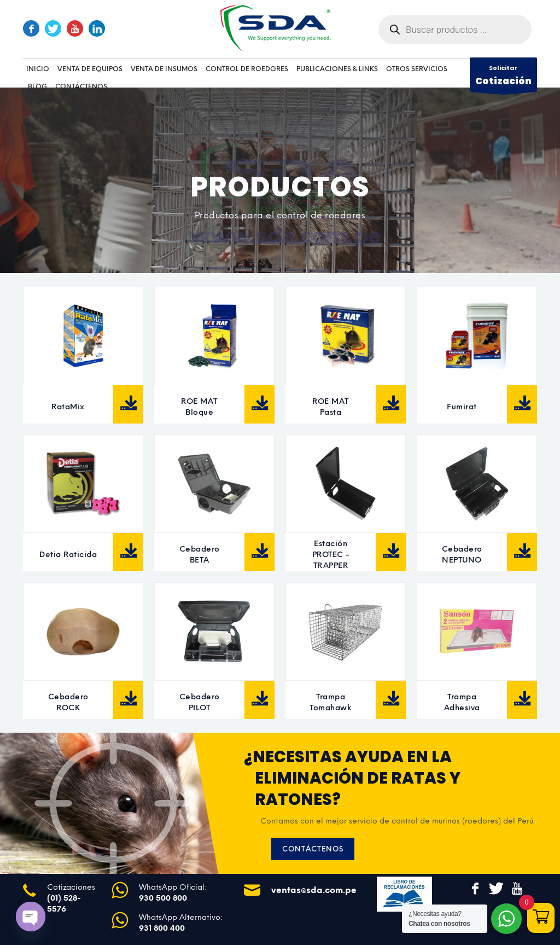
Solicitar (503, 78)
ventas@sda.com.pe (314, 890)
